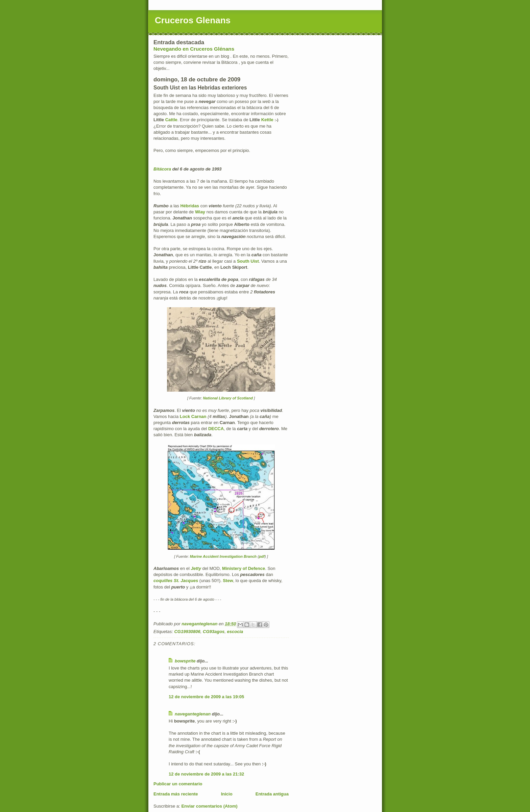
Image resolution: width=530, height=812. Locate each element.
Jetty (196, 568)
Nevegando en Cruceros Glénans (194, 49)
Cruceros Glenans (193, 20)
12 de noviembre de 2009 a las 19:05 (206, 697)
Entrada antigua (272, 794)
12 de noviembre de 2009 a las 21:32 (206, 774)
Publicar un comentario (178, 784)
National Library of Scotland (228, 398)
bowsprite (185, 661)
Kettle (267, 120)
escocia (235, 632)
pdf (262, 556)
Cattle (171, 120)
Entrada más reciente (176, 794)
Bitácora (162, 169)
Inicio (227, 794)
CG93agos (214, 632)
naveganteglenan (193, 714)
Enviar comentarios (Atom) (209, 806)
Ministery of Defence (244, 568)
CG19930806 (187, 632)
